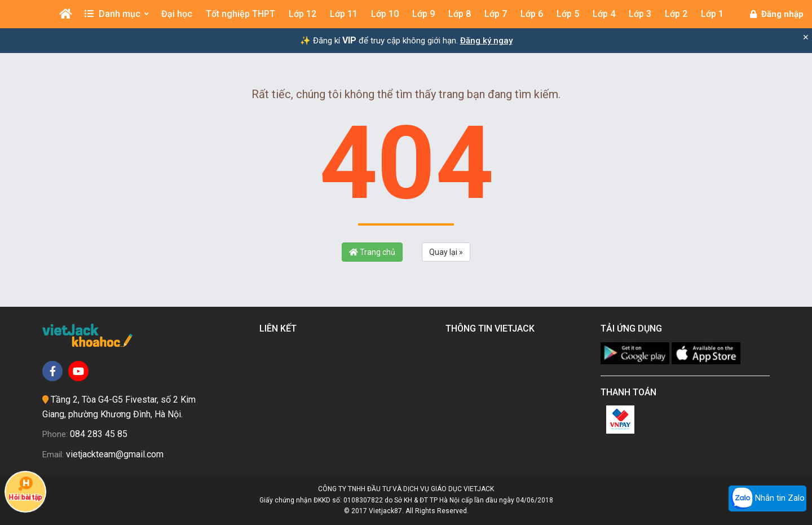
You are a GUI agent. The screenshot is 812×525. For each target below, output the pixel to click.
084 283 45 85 (99, 434)
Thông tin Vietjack (492, 328)
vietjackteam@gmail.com (115, 454)
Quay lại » (446, 252)
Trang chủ (372, 252)
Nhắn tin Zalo (767, 498)
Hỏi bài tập (25, 488)
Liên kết (280, 328)
